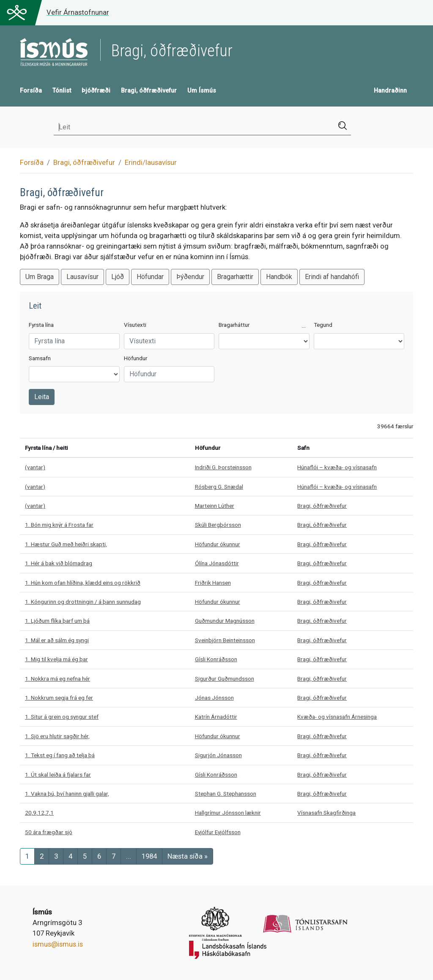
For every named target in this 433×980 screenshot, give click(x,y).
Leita (42, 397)
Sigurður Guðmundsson (225, 679)
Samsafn (40, 358)
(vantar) (35, 467)
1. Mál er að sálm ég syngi (57, 640)
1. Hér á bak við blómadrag (59, 563)
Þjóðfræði (96, 91)
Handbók (279, 277)
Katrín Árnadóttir (216, 717)
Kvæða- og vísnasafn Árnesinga (337, 717)
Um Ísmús (202, 91)
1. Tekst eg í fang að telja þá (60, 755)
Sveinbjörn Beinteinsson (225, 640)
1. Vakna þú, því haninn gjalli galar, (67, 794)
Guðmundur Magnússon (225, 621)
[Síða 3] (56, 856)
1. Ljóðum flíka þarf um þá (57, 621)
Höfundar (150, 277)
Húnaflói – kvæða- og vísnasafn (337, 467)
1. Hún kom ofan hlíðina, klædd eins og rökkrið (83, 583)
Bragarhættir (235, 277)
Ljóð (118, 277)
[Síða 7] (114, 856)
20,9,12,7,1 (39, 813)
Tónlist (62, 91)
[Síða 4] (70, 856)
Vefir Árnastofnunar (78, 12)
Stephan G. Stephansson (226, 794)
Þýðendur (190, 277)
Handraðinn (390, 91)
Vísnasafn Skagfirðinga (326, 813)
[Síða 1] (27, 856)
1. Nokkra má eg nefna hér (58, 679)
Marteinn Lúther (215, 506)
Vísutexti (135, 325)
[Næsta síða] (188, 856)
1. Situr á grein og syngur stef (62, 717)
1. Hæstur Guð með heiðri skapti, (66, 544)
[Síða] (149, 856)
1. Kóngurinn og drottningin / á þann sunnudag (83, 602)
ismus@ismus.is (58, 944)
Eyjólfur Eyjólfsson (218, 832)
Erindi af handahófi (332, 277)
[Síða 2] (42, 856)
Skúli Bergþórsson (218, 525)
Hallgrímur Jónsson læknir (228, 813)
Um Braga (40, 277)
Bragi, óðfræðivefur (149, 91)
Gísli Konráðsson (216, 659)
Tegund (323, 325)
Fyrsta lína (41, 325)
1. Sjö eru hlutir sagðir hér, (57, 736)
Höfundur (136, 358)
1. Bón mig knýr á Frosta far (59, 525)
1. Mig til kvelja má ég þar (56, 659)
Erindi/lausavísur (151, 162)
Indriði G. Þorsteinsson (223, 467)
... (304, 326)
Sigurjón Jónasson (218, 755)
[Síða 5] (85, 856)
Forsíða (31, 91)
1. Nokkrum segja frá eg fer (59, 698)
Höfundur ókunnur (218, 544)
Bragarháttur (234, 325)
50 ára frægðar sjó (49, 832)
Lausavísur (82, 277)
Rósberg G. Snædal (219, 487)
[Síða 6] (99, 856)
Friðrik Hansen (213, 583)
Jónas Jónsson (214, 698)
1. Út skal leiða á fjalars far (58, 775)
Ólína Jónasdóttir (217, 563)
